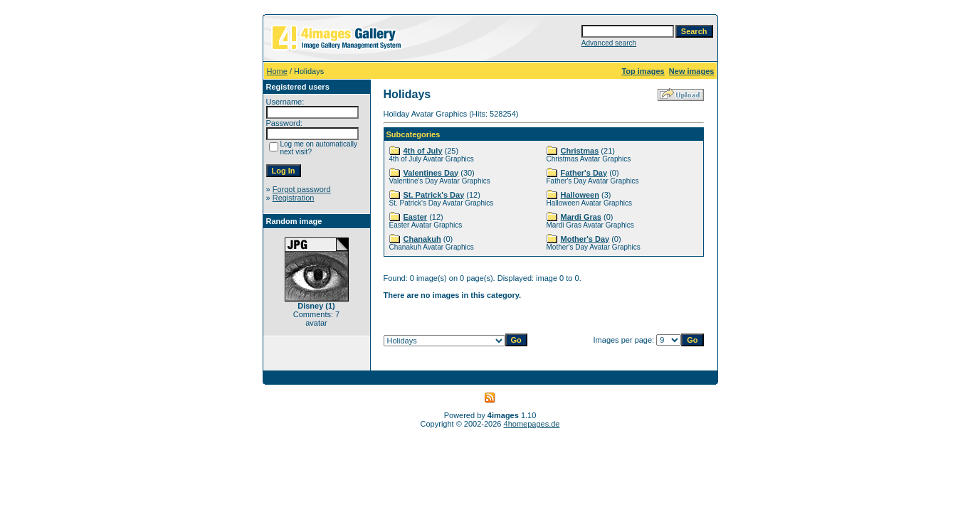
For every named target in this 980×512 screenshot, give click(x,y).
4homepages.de (532, 424)
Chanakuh (422, 239)
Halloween (580, 195)
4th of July (423, 151)
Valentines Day (431, 173)
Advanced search (609, 43)
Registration (294, 198)
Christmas (580, 151)
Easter (416, 217)
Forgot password (302, 189)
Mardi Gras (581, 217)
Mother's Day (585, 239)
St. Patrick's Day (434, 195)
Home (277, 71)
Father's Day (584, 173)
